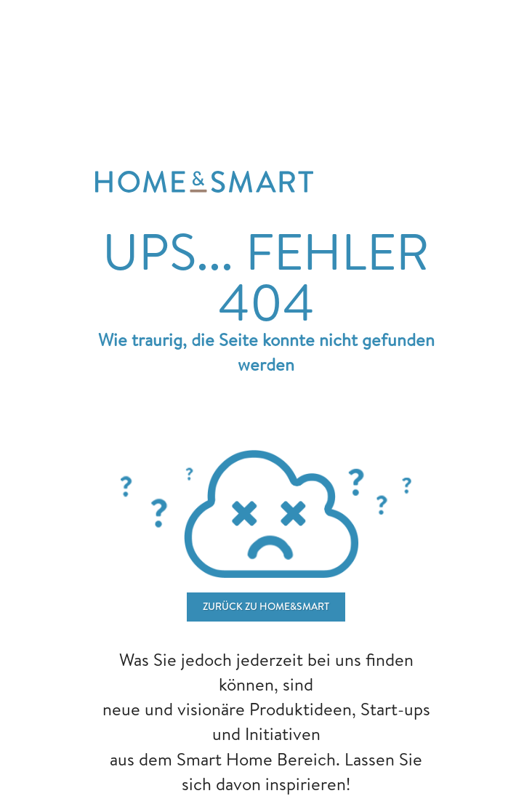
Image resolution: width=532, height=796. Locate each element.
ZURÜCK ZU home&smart (266, 606)
